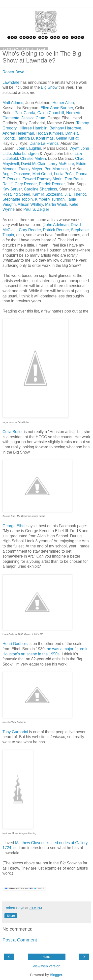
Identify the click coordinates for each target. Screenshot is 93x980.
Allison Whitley (30, 204)
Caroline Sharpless (40, 189)
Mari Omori (42, 174)
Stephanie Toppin (18, 199)
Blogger (56, 975)
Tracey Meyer (30, 169)
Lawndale (11, 82)
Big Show (48, 87)
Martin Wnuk (56, 204)
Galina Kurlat (67, 138)
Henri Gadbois (16, 644)
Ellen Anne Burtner (57, 108)
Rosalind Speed (16, 194)
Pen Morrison (56, 169)
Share (11, 916)
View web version (47, 966)
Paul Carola (25, 113)
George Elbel (14, 526)
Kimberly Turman (50, 199)
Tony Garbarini (15, 732)
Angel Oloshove (16, 174)
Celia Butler (13, 432)
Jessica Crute (33, 118)
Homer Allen (63, 103)
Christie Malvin (33, 158)
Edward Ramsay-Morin (43, 179)
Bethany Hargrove (65, 128)
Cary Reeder (26, 184)
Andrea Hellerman (18, 133)
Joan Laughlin (29, 148)
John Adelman (56, 225)
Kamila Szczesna (47, 194)
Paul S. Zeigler (36, 209)
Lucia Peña (64, 174)
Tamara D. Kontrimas (35, 138)
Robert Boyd (13, 72)
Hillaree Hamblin (33, 128)
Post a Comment (20, 940)
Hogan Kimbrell (50, 133)
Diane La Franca (44, 143)
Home (46, 957)
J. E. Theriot (75, 194)
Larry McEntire (61, 164)
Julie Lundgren (26, 154)
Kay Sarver (12, 189)
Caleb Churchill (51, 113)
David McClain (34, 164)
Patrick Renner (52, 184)
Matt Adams (13, 103)
